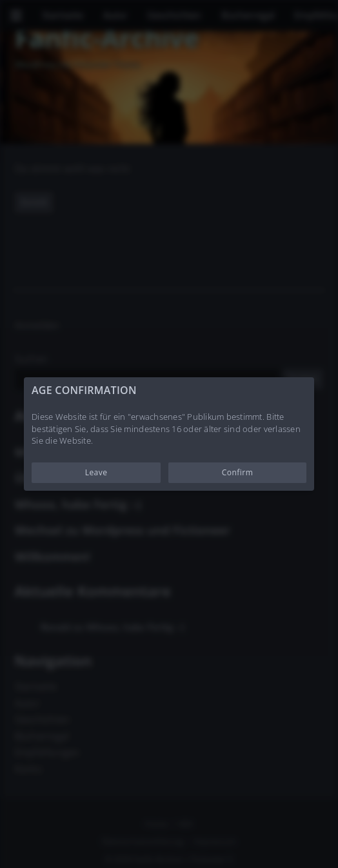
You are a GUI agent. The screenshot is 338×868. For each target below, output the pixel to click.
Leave (96, 472)
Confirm (238, 472)
